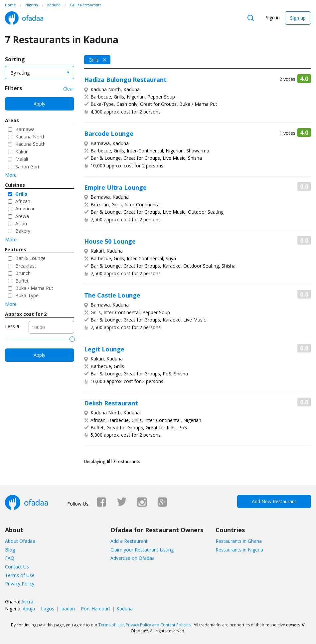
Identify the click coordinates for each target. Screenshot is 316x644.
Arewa (22, 216)
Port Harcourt (96, 609)
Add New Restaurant (274, 501)
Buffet (22, 281)
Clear (69, 89)
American (25, 209)
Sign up (298, 18)
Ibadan (68, 609)
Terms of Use (20, 575)
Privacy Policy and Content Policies (158, 625)
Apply (39, 104)
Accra (27, 602)
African (23, 201)
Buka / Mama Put (34, 288)
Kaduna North (30, 137)
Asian (21, 223)
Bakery (23, 231)
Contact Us (17, 567)
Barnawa (25, 129)
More (11, 175)
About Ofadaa (20, 541)
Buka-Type (27, 295)
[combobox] (40, 73)
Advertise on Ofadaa (133, 558)
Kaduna (125, 609)
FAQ (10, 558)
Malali (22, 159)
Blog (10, 550)
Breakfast (26, 266)
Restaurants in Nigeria (239, 550)
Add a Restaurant (129, 541)
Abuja (29, 609)
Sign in (273, 17)
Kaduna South (30, 144)
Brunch (23, 273)
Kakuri (22, 152)
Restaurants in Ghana (239, 541)
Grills (21, 194)
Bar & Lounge (30, 258)
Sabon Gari (27, 167)
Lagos (48, 609)
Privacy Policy (20, 584)
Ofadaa (24, 18)
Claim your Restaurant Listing (142, 550)
